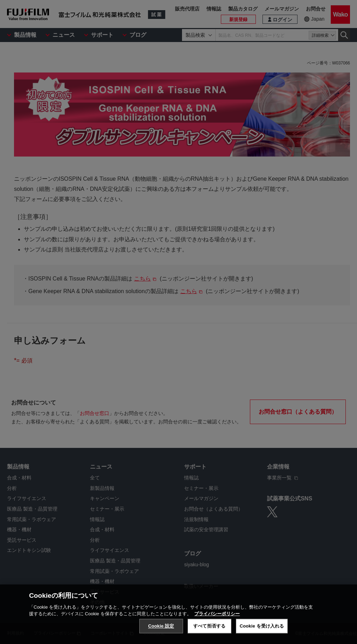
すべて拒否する (209, 633)
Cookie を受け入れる (262, 633)
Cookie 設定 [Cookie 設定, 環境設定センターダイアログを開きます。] (161, 633)
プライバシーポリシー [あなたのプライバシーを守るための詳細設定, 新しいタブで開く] (217, 621)
